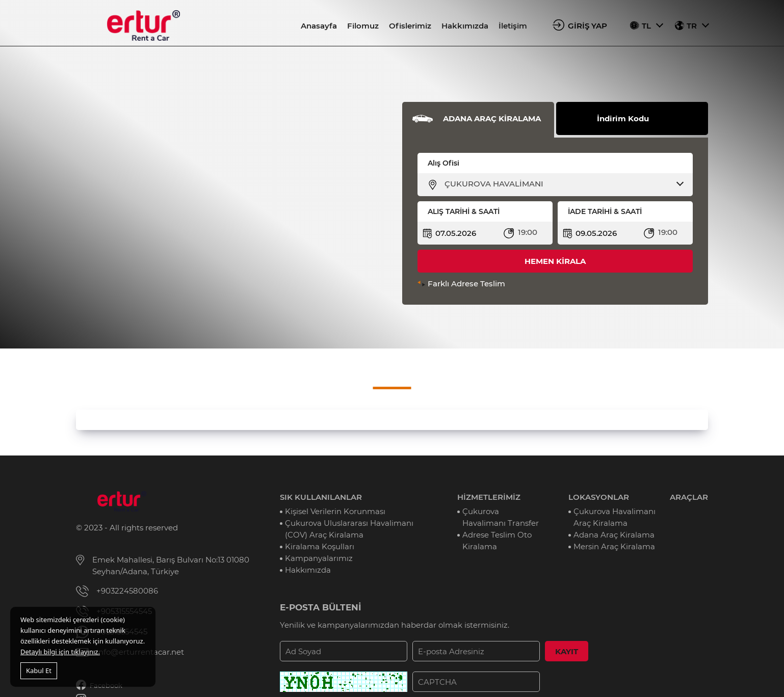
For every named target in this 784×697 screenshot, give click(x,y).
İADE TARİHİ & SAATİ (605, 211)
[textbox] (561, 184)
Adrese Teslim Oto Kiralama (497, 541)
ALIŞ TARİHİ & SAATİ (464, 211)
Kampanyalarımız (319, 558)
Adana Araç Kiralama (614, 535)
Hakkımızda (465, 26)
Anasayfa (319, 26)
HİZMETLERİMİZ (489, 497)
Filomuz (363, 26)
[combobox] (561, 184)
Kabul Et (39, 671)
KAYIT (567, 651)
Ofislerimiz (410, 26)
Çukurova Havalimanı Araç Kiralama (615, 517)
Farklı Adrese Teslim (466, 284)
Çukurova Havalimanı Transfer (501, 517)
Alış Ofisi (443, 163)
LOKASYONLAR (599, 497)
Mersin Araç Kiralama (614, 546)
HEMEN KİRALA (555, 261)
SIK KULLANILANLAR (321, 497)
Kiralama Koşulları (320, 546)
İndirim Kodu (623, 118)
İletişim (513, 26)
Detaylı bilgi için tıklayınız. (60, 652)
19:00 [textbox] (528, 232)
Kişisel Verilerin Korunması (335, 511)
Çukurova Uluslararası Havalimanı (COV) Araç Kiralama (349, 529)
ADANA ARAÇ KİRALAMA (492, 118)
